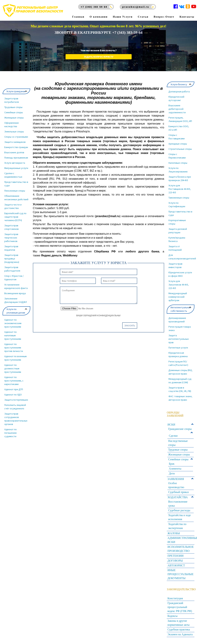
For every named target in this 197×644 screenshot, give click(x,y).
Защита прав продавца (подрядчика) (12, 259)
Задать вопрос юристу (99, 57)
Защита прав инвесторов (175, 265)
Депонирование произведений (177, 320)
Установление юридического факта (16, 286)
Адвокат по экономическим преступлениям (13, 323)
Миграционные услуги (16, 168)
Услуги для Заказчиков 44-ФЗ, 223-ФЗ (179, 285)
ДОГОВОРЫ (175, 561)
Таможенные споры (179, 198)
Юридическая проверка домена (178, 355)
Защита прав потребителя (12, 100)
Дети (172, 473)
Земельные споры (14, 132)
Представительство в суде (16, 184)
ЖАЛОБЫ (174, 533)
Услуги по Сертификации (177, 205)
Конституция (175, 598)
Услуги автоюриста (15, 163)
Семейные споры (14, 112)
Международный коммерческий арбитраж (178, 297)
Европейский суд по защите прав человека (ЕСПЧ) (15, 217)
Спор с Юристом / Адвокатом (14, 278)
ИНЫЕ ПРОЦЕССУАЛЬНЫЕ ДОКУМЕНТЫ (180, 574)
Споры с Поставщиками (177, 137)
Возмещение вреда (15, 293)
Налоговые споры (178, 163)
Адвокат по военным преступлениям (15, 358)
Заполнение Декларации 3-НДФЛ (16, 300)
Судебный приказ (178, 492)
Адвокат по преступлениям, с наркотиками (14, 381)
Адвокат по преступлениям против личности (14, 348)
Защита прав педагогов (11, 248)
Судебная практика (179, 629)
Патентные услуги (178, 348)
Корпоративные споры (177, 222)
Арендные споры (178, 144)
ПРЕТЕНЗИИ (175, 556)
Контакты (187, 12)
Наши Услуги (123, 12)
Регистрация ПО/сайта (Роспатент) (178, 363)
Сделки (173, 436)
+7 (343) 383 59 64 (94, 7)
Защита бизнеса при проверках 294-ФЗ (180, 178)
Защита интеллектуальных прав (179, 339)
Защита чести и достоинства (13, 206)
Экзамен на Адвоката (180, 634)
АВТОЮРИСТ (176, 565)
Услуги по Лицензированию (178, 170)
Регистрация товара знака (180, 328)
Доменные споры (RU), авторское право (180, 372)
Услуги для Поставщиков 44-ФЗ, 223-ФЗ (180, 189)
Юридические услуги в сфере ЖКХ (180, 274)
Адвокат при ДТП (14, 389)
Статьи (143, 12)
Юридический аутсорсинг (176, 98)
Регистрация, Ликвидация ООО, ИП (180, 119)
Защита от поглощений (175, 248)
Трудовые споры (13, 107)
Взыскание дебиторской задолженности (177, 109)
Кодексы (172, 616)
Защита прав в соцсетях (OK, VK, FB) (180, 389)
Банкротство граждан (16, 147)
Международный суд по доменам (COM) (180, 381)
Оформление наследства (12, 125)
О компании (99, 12)
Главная (78, 12)
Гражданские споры (180, 429)
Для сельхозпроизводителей (181, 257)
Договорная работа (179, 92)
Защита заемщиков (15, 142)
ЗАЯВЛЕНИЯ (176, 479)
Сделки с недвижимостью (13, 175)
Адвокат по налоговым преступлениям (13, 335)
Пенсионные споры (15, 191)
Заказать (130, 325)
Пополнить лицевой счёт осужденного (15, 407)
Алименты (175, 469)
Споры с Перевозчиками (177, 156)
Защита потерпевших (16, 400)
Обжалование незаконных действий (16, 198)
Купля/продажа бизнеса (177, 239)
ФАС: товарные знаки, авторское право (180, 398)
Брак (172, 464)
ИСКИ (171, 425)
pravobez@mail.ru (136, 7)
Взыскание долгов (14, 152)
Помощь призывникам (16, 158)
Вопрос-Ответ (164, 12)
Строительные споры (180, 149)
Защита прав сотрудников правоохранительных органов (16, 419)
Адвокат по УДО (13, 395)
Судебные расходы (179, 510)
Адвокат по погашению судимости (11, 433)
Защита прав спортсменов (11, 227)
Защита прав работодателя (12, 269)
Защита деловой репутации (178, 231)
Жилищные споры (14, 118)
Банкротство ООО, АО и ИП (179, 128)
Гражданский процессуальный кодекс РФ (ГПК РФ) (180, 607)
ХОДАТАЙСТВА (178, 497)
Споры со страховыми (16, 137)
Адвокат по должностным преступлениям (13, 368)
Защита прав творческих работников (11, 238)
